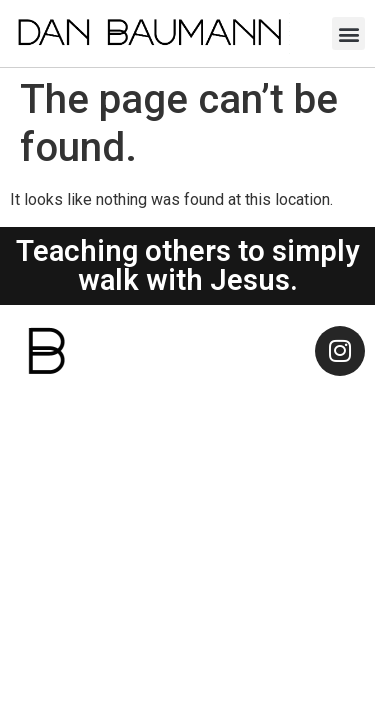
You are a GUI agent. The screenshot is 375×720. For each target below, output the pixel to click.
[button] (348, 33)
